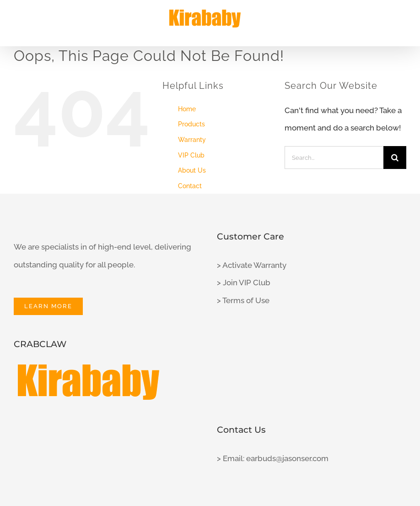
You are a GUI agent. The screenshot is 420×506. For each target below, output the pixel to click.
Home (187, 109)
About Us (192, 170)
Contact (190, 186)
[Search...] (334, 158)
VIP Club (191, 155)
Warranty (192, 140)
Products (191, 124)
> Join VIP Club (244, 283)
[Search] (395, 158)
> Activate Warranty (252, 265)
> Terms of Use (243, 300)
